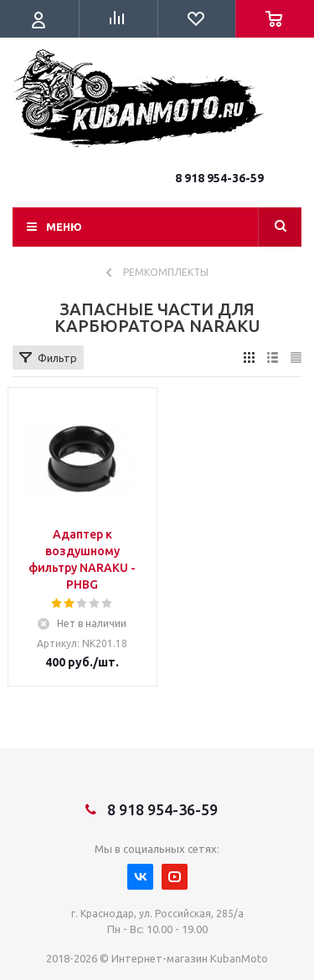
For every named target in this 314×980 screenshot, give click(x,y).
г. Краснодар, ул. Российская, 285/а (157, 914)
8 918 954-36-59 (219, 178)
